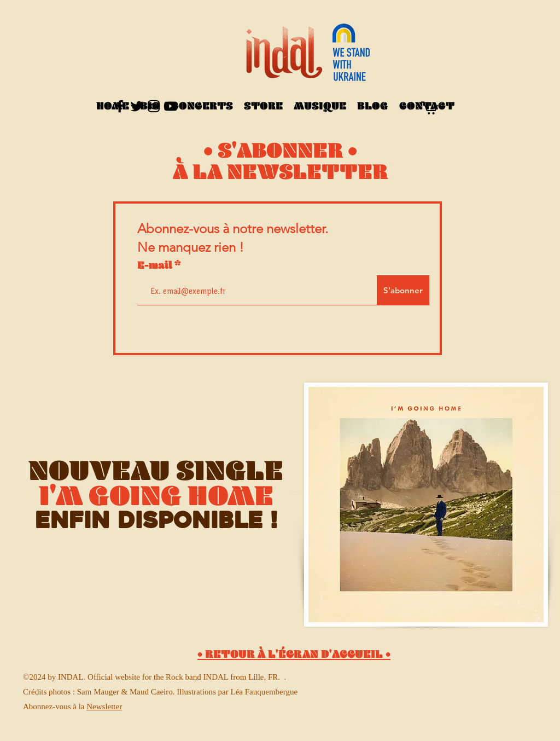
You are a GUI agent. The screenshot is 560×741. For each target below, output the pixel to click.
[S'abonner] (403, 290)
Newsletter (104, 707)
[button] (430, 107)
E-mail (156, 268)
